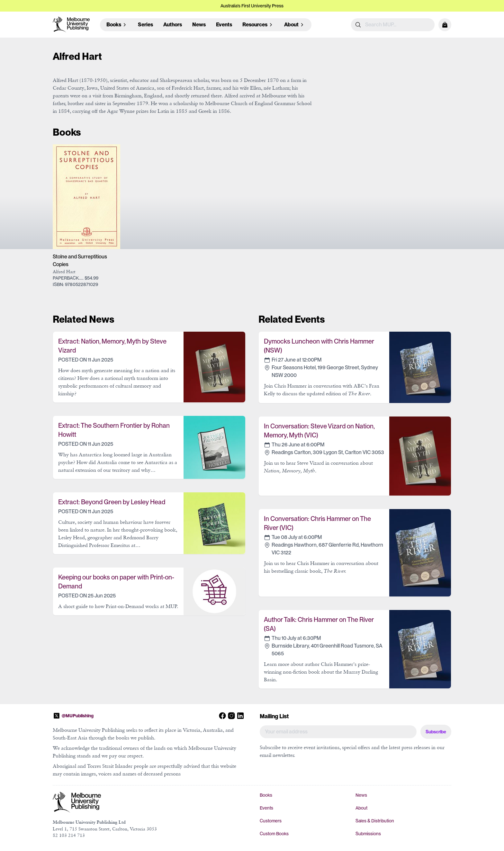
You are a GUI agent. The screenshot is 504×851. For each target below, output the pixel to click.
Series (145, 25)
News (199, 25)
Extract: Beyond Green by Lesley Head (112, 502)
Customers (271, 821)
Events (224, 25)
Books (266, 795)
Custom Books (274, 834)
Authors (173, 25)
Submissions (368, 834)
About (361, 808)
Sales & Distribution (375, 821)
